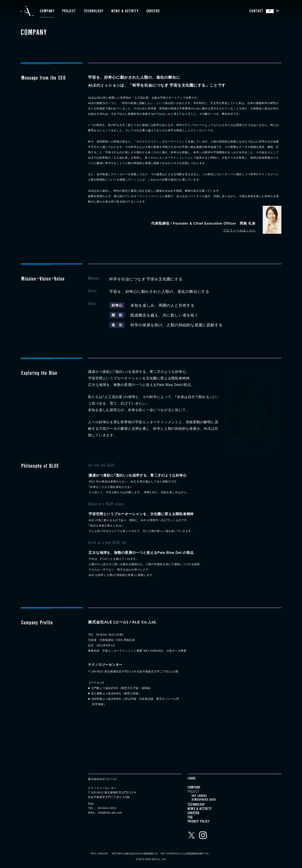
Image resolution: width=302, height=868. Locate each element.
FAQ (190, 818)
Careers (153, 12)
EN (277, 11)
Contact (256, 12)
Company (47, 12)
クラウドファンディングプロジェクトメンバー (115, 828)
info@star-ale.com (110, 813)
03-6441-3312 (107, 808)
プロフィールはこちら (239, 230)
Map (91, 804)
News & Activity (125, 12)
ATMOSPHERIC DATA (204, 800)
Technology (94, 12)
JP (270, 11)
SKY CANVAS (199, 796)
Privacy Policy (199, 822)
